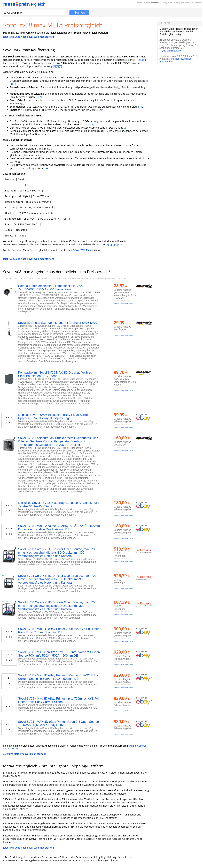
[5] (60, 66)
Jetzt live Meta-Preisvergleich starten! (24, 754)
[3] (142, 60)
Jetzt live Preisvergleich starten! (124, 304)
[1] (136, 60)
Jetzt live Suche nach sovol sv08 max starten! (28, 37)
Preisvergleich (178, 3)
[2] (139, 60)
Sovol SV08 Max (82, 250)
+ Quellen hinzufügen (171, 51)
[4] (11, 84)
